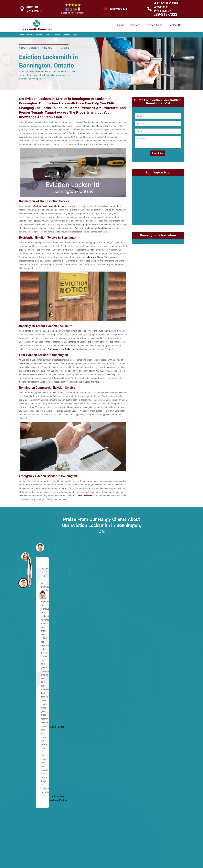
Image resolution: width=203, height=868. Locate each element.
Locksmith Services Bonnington (39, 35)
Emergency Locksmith (124, 853)
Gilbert (27, 758)
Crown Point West (143, 652)
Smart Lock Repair (87, 847)
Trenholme (84, 758)
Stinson (139, 774)
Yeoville (83, 778)
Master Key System (87, 836)
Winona (139, 795)
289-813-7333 (165, 15)
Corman (139, 644)
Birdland (27, 672)
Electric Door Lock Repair (90, 842)
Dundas (139, 664)
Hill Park (83, 631)
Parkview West (142, 746)
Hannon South (30, 795)
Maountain (29, 631)
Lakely (138, 717)
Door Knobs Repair (87, 853)
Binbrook (28, 668)
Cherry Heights (142, 627)
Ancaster (28, 644)
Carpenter (28, 705)
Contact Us (175, 25)
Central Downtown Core (90, 799)
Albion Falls (29, 652)
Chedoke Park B (87, 803)
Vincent (139, 791)
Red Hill (139, 750)
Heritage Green (86, 627)
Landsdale (140, 721)
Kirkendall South (143, 713)
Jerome (83, 644)
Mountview (84, 689)
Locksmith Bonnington (99, 865)
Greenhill (139, 693)
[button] (42, 595)
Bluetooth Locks (121, 837)
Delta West (140, 660)
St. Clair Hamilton (143, 770)
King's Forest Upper (88, 656)
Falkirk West (29, 746)
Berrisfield (28, 664)
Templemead (85, 750)
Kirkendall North (143, 709)
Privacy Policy (120, 831)
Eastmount (29, 729)
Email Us (155, 831)
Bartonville (84, 783)
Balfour (27, 656)
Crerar (27, 721)
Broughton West (31, 684)
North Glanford (86, 701)
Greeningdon (30, 774)
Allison (27, 640)
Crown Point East (143, 648)
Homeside (140, 697)
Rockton (139, 762)
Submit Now (158, 153)
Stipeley (139, 783)
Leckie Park (85, 664)
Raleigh (83, 717)
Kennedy (83, 648)
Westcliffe (84, 774)
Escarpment (29, 635)
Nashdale (140, 729)
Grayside (139, 684)
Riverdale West (142, 758)
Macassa (84, 676)
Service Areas (154, 25)
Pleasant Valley (87, 709)
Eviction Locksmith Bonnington (66, 35)
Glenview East (142, 676)
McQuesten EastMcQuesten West (151, 725)
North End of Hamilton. (146, 738)
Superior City (141, 778)
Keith (138, 705)
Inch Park (84, 640)
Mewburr (83, 684)
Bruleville (28, 689)
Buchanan (28, 693)
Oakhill (83, 705)
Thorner (83, 754)
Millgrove (84, 693)
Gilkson (27, 762)
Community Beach (144, 631)
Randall (83, 721)
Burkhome (28, 697)
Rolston (83, 725)
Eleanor (27, 734)
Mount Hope (29, 766)
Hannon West (30, 799)
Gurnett (27, 783)
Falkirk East (29, 742)
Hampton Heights (32, 787)
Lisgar (82, 672)
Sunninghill (85, 746)
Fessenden (29, 750)
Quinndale (84, 713)
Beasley (83, 791)
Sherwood (84, 738)
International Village (144, 701)
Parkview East (142, 742)
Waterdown (85, 766)
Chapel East (29, 713)
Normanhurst (141, 734)
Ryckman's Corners (88, 734)
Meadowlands (86, 680)
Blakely (83, 795)
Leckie (82, 668)
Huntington (84, 635)
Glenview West (142, 680)
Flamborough (30, 754)
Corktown (139, 640)
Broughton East (31, 680)
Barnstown (29, 660)
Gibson (138, 672)
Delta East (140, 656)
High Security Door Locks (90, 831)
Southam (84, 742)
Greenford (140, 689)
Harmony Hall (30, 803)
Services (135, 25)
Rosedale (140, 766)
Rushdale (84, 729)
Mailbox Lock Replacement (126, 848)
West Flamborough (88, 770)
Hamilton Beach (87, 787)
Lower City (29, 627)
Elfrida (27, 738)
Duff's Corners (30, 725)
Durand (138, 668)
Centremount (30, 709)
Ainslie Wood (30, 648)
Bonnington (29, 676)
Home (121, 25)
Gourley (27, 770)
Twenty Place (86, 762)
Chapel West (30, 717)
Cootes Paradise (143, 635)
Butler (26, 701)
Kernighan (84, 652)
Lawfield (83, 660)
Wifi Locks (118, 842)
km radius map (158, 200)
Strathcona (140, 787)
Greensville (29, 778)
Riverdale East (142, 754)
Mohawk (83, 697)
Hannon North (30, 791)
